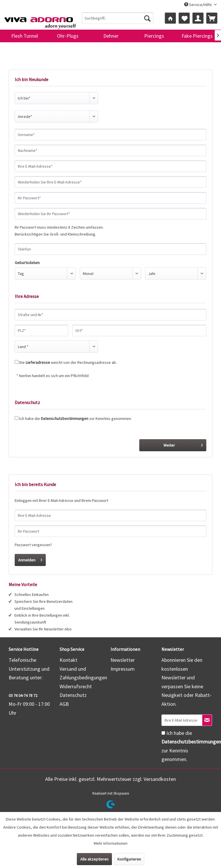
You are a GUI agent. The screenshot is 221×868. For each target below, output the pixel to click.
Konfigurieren (129, 859)
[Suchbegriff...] (118, 18)
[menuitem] (118, 18)
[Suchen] (147, 18)
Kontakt (68, 660)
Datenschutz (73, 695)
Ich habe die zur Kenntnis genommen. (76, 418)
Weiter (183, 444)
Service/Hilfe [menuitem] (198, 5)
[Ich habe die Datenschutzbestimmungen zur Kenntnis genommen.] (163, 733)
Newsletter (123, 660)
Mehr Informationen (111, 843)
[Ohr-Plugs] (68, 36)
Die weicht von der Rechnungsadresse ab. (68, 362)
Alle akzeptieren (94, 859)
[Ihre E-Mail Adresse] (182, 720)
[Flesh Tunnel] (24, 36)
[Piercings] (154, 36)
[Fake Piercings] (197, 36)
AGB (64, 704)
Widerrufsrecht (76, 686)
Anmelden (30, 559)
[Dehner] (111, 36)
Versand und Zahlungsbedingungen (83, 673)
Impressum (123, 669)
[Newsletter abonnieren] (207, 720)
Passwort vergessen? (33, 545)
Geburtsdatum (27, 263)
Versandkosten (160, 779)
